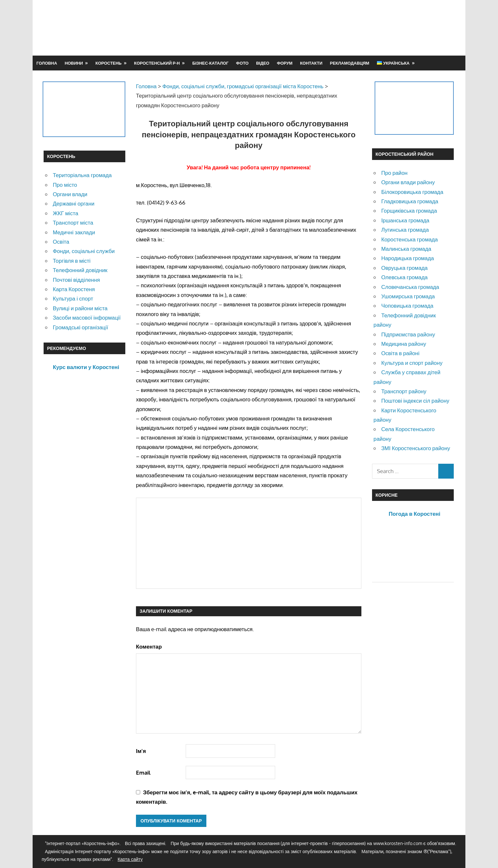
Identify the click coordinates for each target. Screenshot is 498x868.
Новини (74, 63)
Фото (242, 63)
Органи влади (70, 194)
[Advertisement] (337, 27)
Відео (263, 63)
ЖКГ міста (65, 213)
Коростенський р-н (157, 63)
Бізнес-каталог (210, 63)
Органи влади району (408, 182)
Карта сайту (130, 859)
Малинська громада (406, 249)
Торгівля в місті (72, 261)
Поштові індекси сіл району (415, 401)
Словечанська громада (410, 287)
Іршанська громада (405, 220)
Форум (285, 63)
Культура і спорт (73, 298)
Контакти (311, 63)
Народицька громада (407, 258)
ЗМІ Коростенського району (415, 448)
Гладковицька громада (410, 201)
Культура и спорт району (412, 363)
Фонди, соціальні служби (84, 251)
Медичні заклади (74, 232)
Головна (47, 63)
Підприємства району (408, 334)
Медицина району (404, 344)
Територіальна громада (82, 175)
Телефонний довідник (80, 270)
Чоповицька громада (407, 306)
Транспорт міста (73, 222)
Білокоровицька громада (412, 192)
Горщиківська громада (409, 211)
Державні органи (73, 203)
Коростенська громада (409, 239)
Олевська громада (404, 277)
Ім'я (141, 751)
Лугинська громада (405, 230)
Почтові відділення (76, 280)
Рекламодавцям (350, 63)
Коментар (149, 646)
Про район (394, 173)
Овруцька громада (404, 268)
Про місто (65, 185)
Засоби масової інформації (87, 318)
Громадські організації (80, 327)
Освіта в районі (400, 353)
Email (143, 773)
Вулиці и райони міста (80, 308)
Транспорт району (404, 391)
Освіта (61, 242)
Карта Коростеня (74, 289)
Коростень (109, 63)
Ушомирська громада (408, 296)
